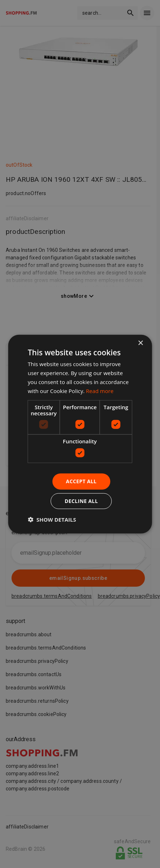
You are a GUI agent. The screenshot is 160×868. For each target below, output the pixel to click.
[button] (52, 519)
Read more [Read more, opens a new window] (100, 391)
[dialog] (80, 434)
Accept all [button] (81, 481)
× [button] (140, 343)
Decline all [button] (81, 501)
